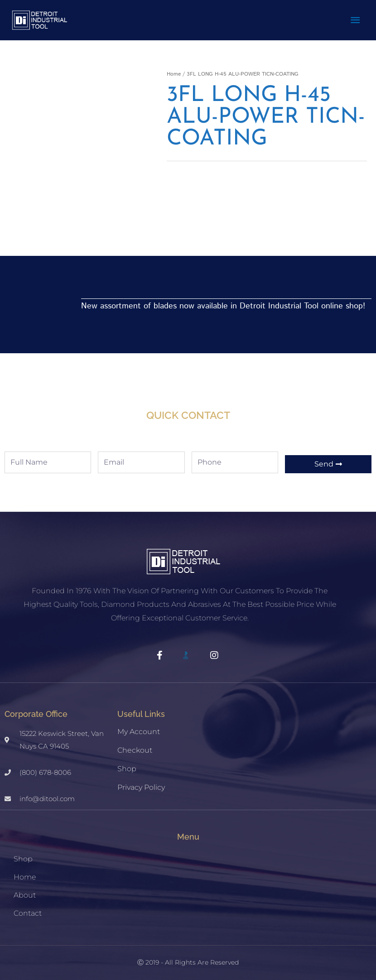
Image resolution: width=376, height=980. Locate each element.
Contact (28, 907)
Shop (127, 763)
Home (174, 69)
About (25, 889)
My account (139, 726)
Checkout (135, 745)
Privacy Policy (141, 782)
